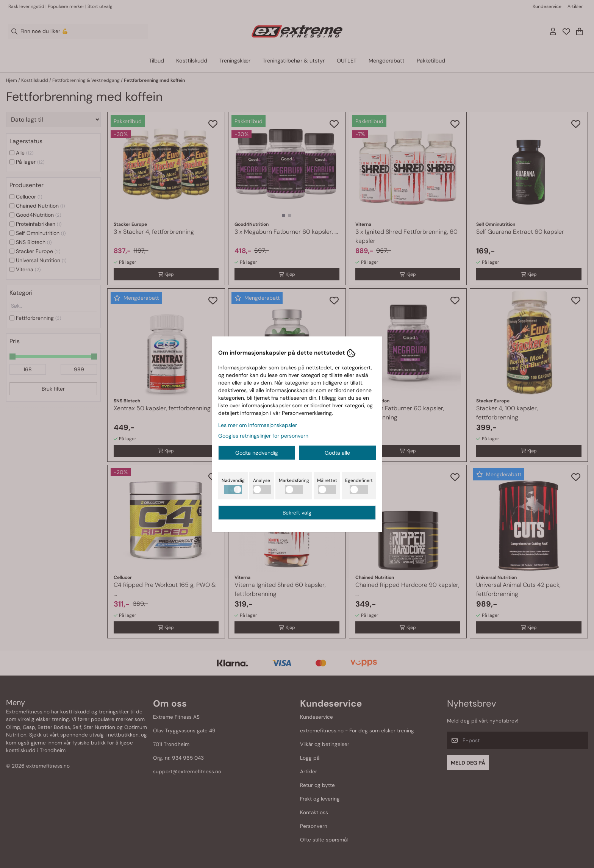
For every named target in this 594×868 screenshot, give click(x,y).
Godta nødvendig (257, 453)
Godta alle (337, 453)
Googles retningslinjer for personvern (263, 436)
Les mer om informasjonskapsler (258, 425)
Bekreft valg (297, 513)
